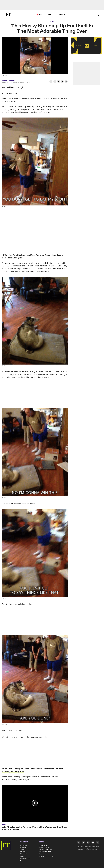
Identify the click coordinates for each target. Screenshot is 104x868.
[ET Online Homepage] (8, 15)
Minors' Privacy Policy (47, 856)
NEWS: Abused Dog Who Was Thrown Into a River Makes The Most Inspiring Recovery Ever (32, 770)
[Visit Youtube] (93, 843)
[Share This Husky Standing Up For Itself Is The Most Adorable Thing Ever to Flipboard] (62, 82)
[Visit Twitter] (83, 843)
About (22, 856)
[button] (35, 803)
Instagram (24, 847)
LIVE (40, 15)
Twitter (23, 850)
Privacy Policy (44, 847)
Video (50, 15)
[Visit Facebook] (79, 843)
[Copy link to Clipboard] (66, 82)
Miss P (51, 777)
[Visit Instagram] (88, 843)
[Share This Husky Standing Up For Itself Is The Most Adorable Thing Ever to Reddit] (59, 82)
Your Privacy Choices (47, 854)
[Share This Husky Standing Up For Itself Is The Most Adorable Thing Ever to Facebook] (51, 82)
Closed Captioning (46, 850)
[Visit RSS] (98, 843)
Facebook (24, 845)
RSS (22, 861)
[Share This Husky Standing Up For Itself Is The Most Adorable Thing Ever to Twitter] (55, 82)
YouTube (23, 852)
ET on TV (23, 854)
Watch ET (62, 15)
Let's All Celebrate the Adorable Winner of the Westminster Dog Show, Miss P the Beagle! (35, 828)
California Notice (45, 852)
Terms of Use (44, 845)
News (52, 22)
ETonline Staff (25, 858)
